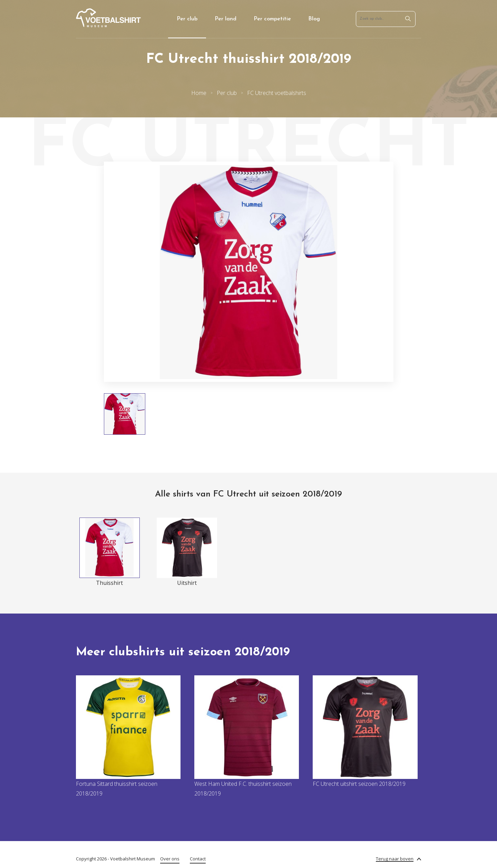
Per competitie (272, 19)
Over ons (170, 859)
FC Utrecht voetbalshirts (277, 93)
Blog (314, 19)
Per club (187, 19)
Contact (198, 859)
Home (199, 93)
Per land (226, 19)
